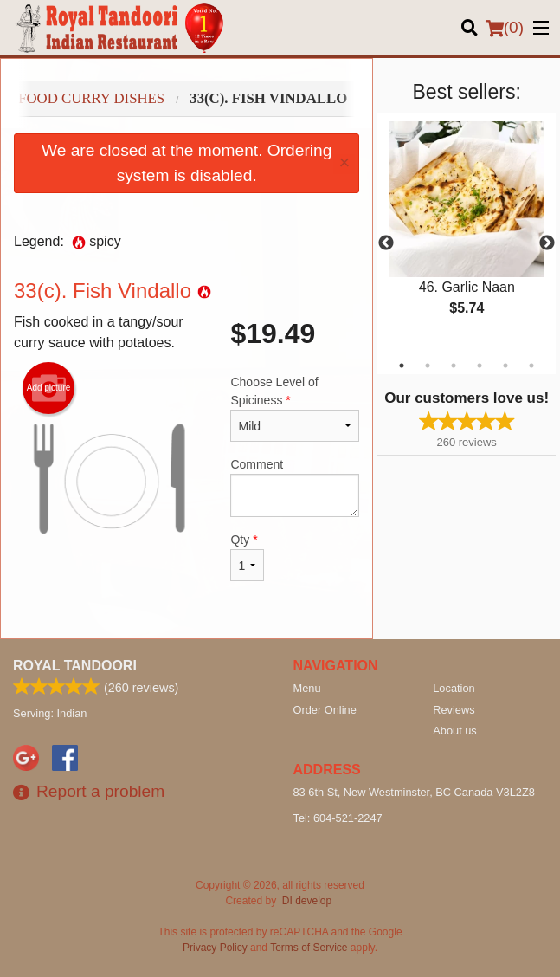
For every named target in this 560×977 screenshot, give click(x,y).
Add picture (49, 388)
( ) (505, 28)
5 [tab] (505, 366)
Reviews (454, 710)
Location (454, 688)
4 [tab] (480, 366)
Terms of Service (309, 948)
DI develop (307, 901)
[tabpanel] (467, 233)
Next (547, 243)
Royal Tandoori (75, 666)
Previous (386, 243)
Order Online (325, 710)
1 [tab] (402, 366)
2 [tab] (428, 366)
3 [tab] (454, 366)
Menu (307, 688)
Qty (247, 557)
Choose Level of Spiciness (295, 408)
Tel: (338, 818)
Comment (295, 487)
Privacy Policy (215, 948)
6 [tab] (531, 366)
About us (455, 731)
